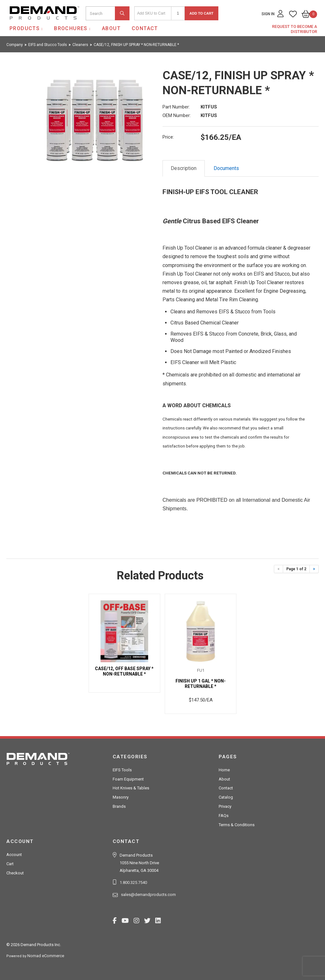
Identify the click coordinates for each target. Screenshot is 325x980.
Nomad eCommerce (46, 956)
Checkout (15, 873)
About (111, 28)
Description (184, 168)
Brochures (71, 28)
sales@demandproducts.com (148, 895)
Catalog (226, 797)
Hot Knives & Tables (131, 788)
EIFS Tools (122, 770)
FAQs (224, 816)
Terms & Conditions (237, 825)
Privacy (225, 806)
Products (25, 28)
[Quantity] (178, 13)
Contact (145, 28)
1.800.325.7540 (133, 882)
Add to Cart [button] (202, 13)
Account (14, 855)
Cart (10, 864)
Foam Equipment (128, 779)
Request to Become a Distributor (295, 29)
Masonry (121, 797)
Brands (119, 806)
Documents (226, 168)
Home (224, 770)
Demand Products (30, 25)
